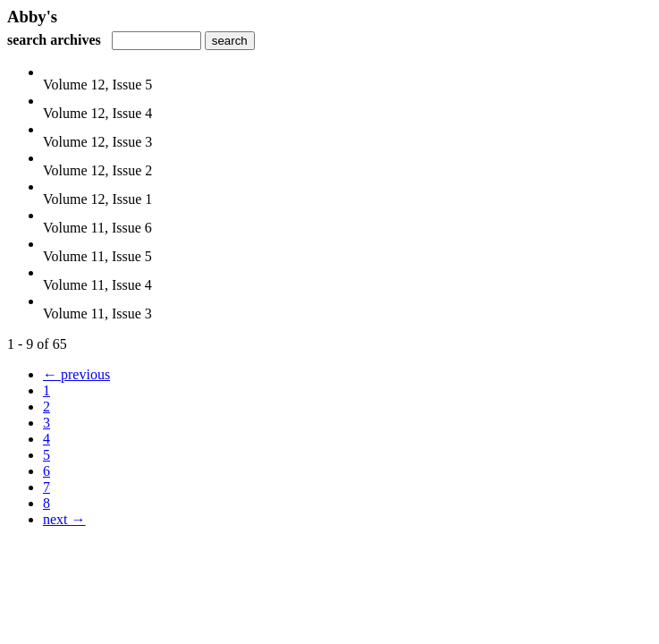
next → (64, 519)
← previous (76, 374)
